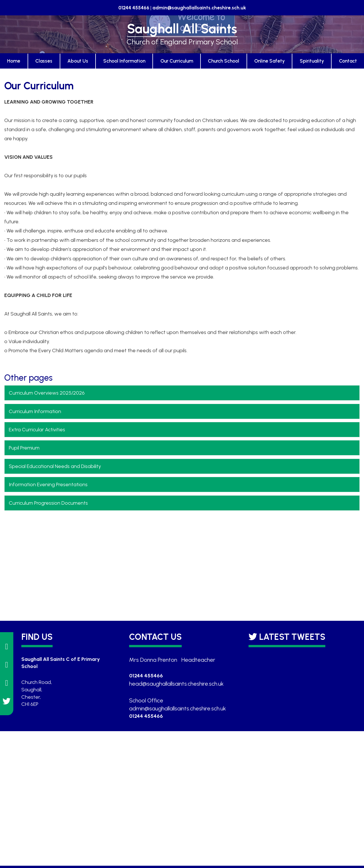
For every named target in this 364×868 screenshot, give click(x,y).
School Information (124, 61)
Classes (44, 61)
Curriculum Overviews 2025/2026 (47, 393)
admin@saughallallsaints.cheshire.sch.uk (199, 8)
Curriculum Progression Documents (48, 503)
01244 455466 (134, 8)
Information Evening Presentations (48, 484)
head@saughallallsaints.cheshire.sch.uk (176, 684)
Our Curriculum (177, 61)
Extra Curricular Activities (37, 430)
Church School (224, 61)
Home (14, 61)
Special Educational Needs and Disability (55, 466)
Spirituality (312, 61)
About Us (78, 61)
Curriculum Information (35, 411)
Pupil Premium (24, 448)
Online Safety (269, 61)
